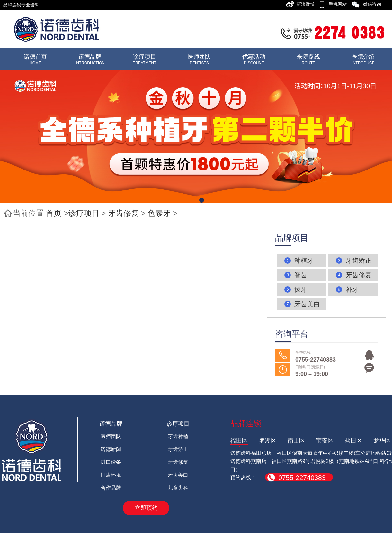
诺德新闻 (111, 449)
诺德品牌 (111, 424)
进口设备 (111, 462)
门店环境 (111, 475)
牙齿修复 (123, 213)
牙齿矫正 (178, 449)
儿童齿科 (178, 488)
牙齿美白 (178, 475)
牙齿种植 (178, 436)
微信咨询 (374, 4)
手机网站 (340, 4)
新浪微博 (307, 4)
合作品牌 (111, 488)
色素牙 (159, 213)
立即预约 (146, 508)
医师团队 (111, 436)
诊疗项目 (84, 213)
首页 (54, 213)
